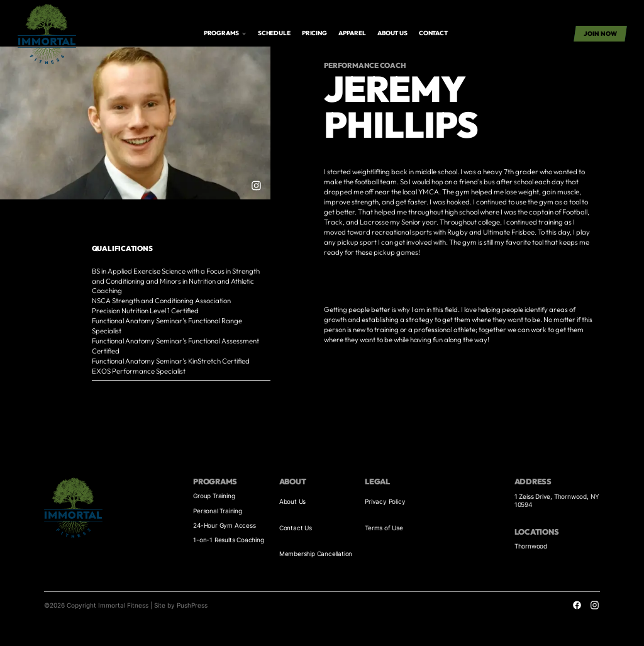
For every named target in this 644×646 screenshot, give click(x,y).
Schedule (274, 33)
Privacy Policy (385, 501)
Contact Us (296, 528)
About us (392, 33)
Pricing (314, 33)
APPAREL (352, 33)
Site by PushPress (181, 605)
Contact (433, 33)
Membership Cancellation (316, 554)
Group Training (214, 496)
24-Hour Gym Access (224, 525)
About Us (292, 501)
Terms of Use (384, 528)
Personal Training (218, 511)
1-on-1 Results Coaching (228, 540)
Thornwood (531, 546)
